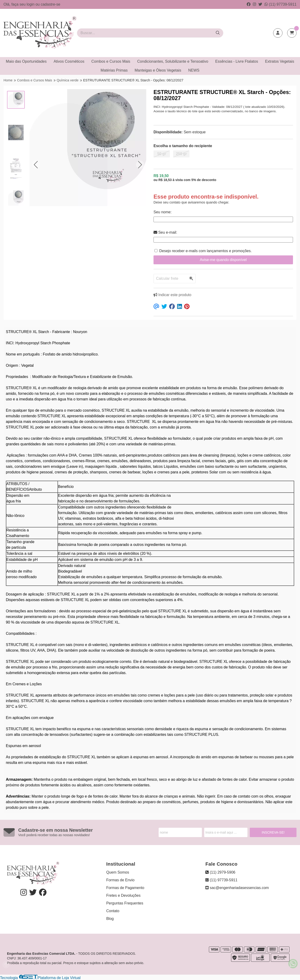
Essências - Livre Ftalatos (237, 61)
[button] (36, 165)
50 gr (162, 154)
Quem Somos (118, 872)
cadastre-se (50, 4)
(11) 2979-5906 (220, 872)
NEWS (194, 70)
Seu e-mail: (165, 232)
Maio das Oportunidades (26, 61)
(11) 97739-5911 (280, 4)
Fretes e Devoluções (123, 895)
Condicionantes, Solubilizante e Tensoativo (173, 61)
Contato (113, 911)
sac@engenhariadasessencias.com (237, 888)
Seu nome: (162, 212)
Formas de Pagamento (125, 888)
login (31, 4)
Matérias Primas (114, 70)
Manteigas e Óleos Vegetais (158, 70)
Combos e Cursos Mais (111, 61)
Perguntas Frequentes (125, 903)
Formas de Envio (120, 880)
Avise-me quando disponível (223, 260)
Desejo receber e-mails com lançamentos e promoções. (205, 251)
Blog (110, 919)
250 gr (181, 154)
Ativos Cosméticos (69, 61)
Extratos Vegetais (280, 61)
